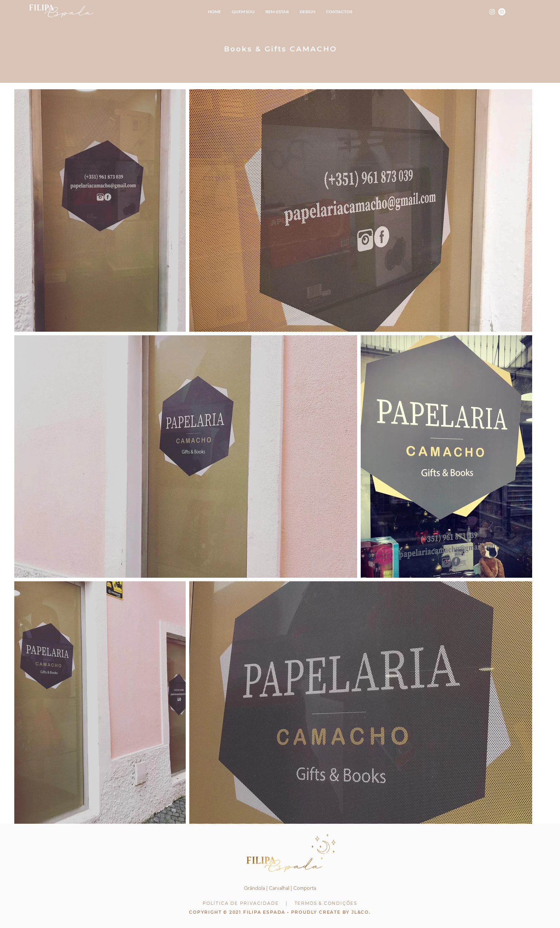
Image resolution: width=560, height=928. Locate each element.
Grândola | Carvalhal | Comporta (280, 888)
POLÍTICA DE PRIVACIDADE (241, 903)
